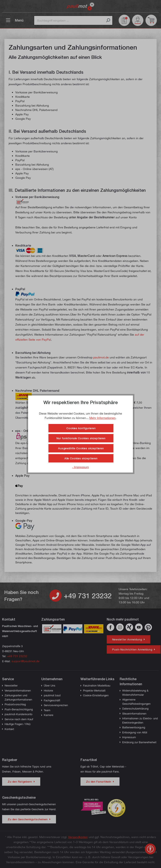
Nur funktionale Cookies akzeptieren (81, 438)
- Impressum (80, 467)
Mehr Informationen (102, 418)
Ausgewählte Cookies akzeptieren (81, 448)
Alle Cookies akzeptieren (81, 458)
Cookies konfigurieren (81, 428)
